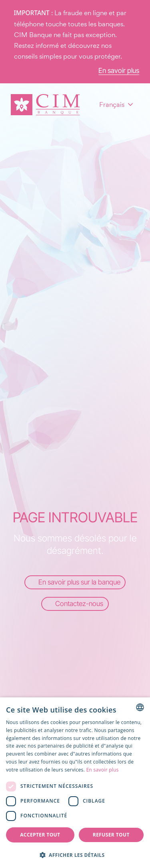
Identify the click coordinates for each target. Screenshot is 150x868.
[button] (75, 855)
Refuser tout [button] (111, 835)
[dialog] (75, 783)
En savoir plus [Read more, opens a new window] (102, 770)
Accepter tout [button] (40, 835)
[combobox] (140, 707)
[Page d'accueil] (45, 105)
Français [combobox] (112, 104)
